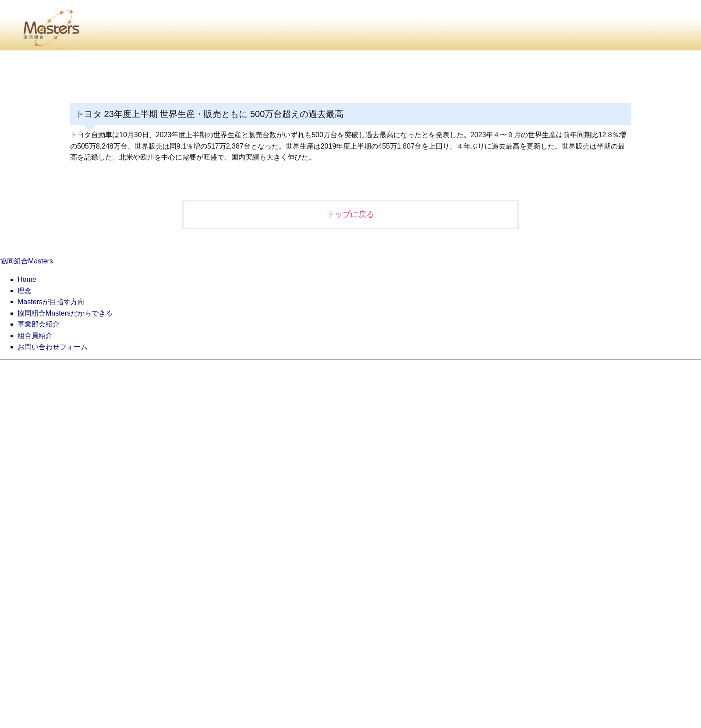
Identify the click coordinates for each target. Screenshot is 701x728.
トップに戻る (350, 214)
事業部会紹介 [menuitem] (39, 324)
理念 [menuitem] (25, 291)
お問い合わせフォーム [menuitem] (53, 347)
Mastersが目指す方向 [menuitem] (51, 302)
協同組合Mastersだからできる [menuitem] (65, 313)
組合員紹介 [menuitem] (35, 336)
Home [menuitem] (27, 279)
